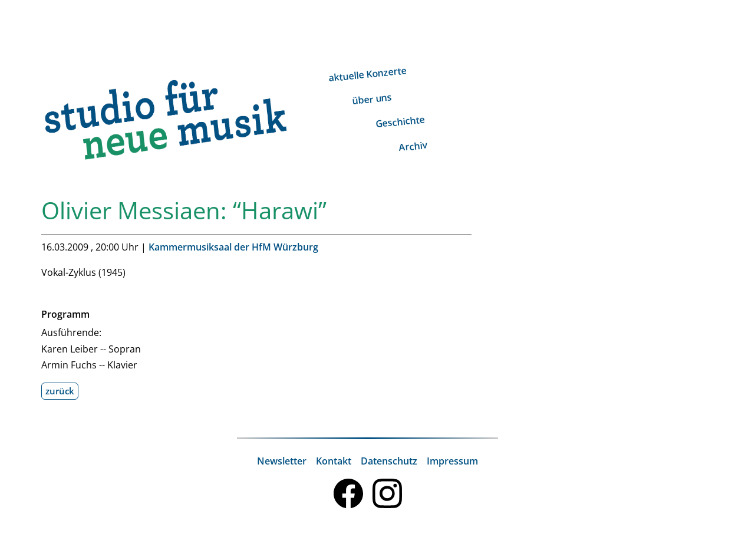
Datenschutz (389, 461)
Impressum (452, 461)
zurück (60, 391)
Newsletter (282, 461)
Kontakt (334, 461)
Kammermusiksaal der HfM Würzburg (233, 247)
